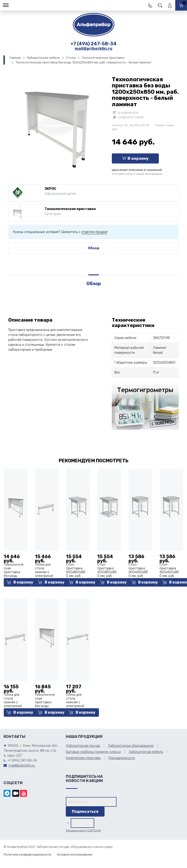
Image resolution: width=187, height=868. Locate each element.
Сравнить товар (128, 117)
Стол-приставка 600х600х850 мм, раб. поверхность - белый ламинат (138, 576)
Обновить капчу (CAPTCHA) (83, 831)
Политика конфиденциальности (27, 854)
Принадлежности (122, 758)
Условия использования (74, 854)
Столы (71, 58)
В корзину (135, 158)
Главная (15, 58)
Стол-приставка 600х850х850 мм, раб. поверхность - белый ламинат (76, 576)
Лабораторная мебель (43, 58)
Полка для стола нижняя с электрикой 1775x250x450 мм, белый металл (76, 706)
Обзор (94, 248)
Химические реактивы (83, 758)
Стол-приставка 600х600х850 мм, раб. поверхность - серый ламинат (169, 576)
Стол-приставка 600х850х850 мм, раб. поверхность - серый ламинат (107, 576)
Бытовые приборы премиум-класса (93, 752)
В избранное (126, 113)
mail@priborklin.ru (93, 48)
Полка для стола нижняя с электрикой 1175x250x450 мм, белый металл (45, 576)
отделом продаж (94, 232)
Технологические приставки (103, 58)
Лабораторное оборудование (131, 746)
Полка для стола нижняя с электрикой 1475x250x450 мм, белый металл (14, 706)
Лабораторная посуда (83, 746)
